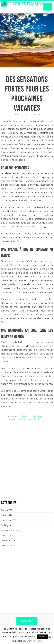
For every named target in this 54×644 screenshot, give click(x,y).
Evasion (37, 114)
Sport (4, 535)
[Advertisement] (27, 468)
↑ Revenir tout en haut (30, 419)
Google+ (11, 419)
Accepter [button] (43, 637)
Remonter (27, 621)
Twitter (25, 416)
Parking (5, 525)
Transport (6, 545)
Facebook (37, 416)
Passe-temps (8, 530)
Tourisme (6, 540)
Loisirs (4, 515)
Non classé (6, 520)
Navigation (48, 7)
